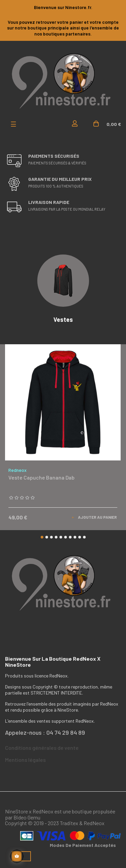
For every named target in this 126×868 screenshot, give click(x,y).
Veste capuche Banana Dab (41, 478)
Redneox (17, 470)
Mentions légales (25, 760)
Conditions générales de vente (42, 748)
